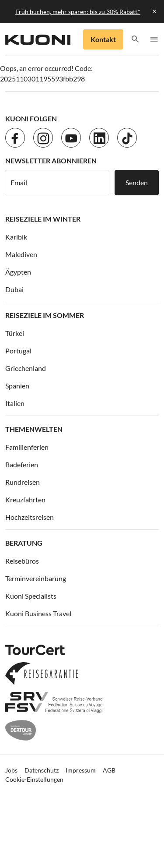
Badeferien (22, 464)
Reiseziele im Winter (43, 219)
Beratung (24, 543)
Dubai (14, 289)
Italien (15, 403)
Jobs (11, 770)
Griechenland (26, 368)
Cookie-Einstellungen (34, 779)
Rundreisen (23, 482)
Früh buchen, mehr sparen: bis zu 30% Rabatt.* (78, 12)
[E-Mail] (57, 183)
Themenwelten (34, 429)
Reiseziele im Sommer (45, 315)
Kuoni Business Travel (38, 613)
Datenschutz (42, 770)
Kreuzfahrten (25, 499)
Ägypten (18, 272)
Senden (137, 182)
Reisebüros (22, 561)
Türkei (15, 333)
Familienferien (27, 447)
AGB (109, 770)
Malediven (21, 254)
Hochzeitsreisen (30, 517)
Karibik (16, 237)
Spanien (17, 386)
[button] (135, 40)
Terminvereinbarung (36, 578)
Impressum (81, 770)
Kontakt (103, 39)
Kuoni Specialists (31, 596)
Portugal (18, 351)
